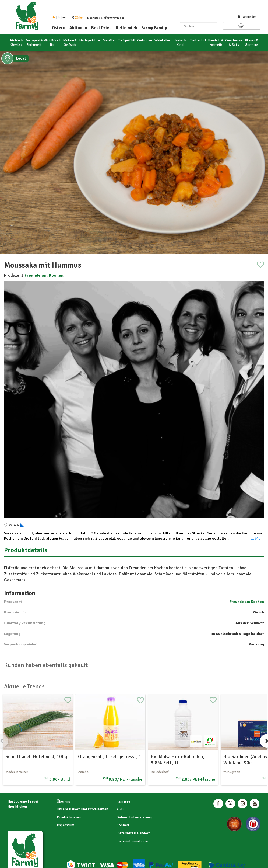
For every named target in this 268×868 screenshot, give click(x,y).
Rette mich (126, 28)
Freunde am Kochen (44, 275)
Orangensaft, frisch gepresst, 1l (110, 756)
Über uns (64, 801)
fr (59, 17)
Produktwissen (69, 817)
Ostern (59, 28)
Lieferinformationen (133, 841)
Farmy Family (154, 28)
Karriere (123, 801)
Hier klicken (17, 806)
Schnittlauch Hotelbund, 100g (36, 756)
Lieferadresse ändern (133, 833)
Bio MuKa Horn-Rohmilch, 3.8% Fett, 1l (177, 760)
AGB (120, 809)
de (54, 17)
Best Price (101, 28)
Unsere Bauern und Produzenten (82, 809)
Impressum (66, 825)
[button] (79, 18)
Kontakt (123, 825)
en (64, 17)
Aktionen (78, 28)
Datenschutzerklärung (134, 817)
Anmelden (247, 17)
